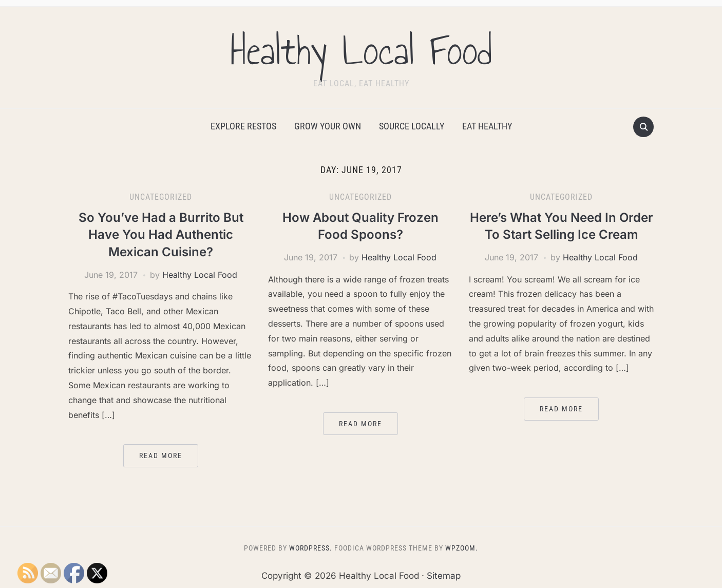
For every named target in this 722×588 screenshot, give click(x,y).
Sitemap (444, 576)
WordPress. (311, 548)
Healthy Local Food (361, 51)
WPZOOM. (462, 548)
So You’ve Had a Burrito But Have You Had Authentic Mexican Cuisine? (161, 235)
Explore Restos (243, 126)
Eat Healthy (487, 126)
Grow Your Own (328, 126)
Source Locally (412, 126)
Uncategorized (161, 197)
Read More (161, 456)
